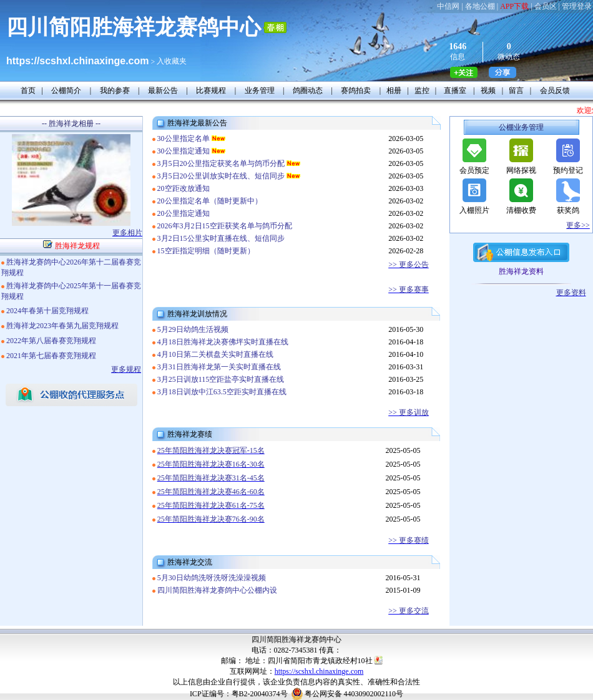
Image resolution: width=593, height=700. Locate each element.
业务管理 (260, 90)
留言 (516, 90)
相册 (394, 90)
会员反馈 (555, 90)
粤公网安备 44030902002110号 (354, 694)
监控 (422, 90)
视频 (488, 90)
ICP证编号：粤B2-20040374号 (239, 694)
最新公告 (163, 90)
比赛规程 (211, 90)
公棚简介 (66, 90)
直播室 (455, 90)
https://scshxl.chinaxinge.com (319, 671)
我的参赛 (115, 90)
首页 (28, 90)
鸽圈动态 (308, 90)
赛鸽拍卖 (356, 90)
